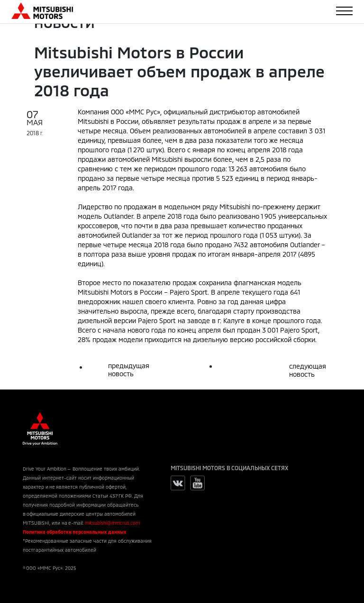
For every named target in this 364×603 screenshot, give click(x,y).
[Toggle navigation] (344, 11)
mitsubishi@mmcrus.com (112, 523)
